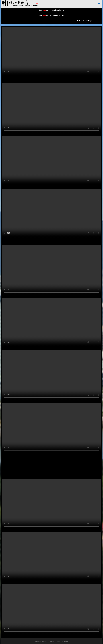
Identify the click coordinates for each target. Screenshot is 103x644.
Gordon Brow (49, 641)
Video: (40, 10)
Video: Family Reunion (48, 15)
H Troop (65, 641)
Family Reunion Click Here (54, 10)
